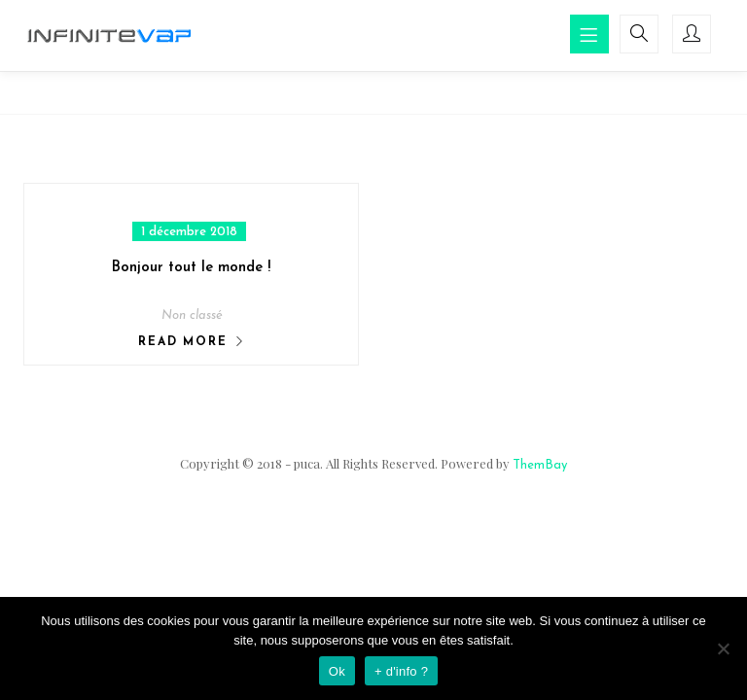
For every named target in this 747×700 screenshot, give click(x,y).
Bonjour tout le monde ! (191, 268)
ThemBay (540, 465)
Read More (182, 342)
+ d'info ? (401, 671)
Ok (337, 671)
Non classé (192, 315)
